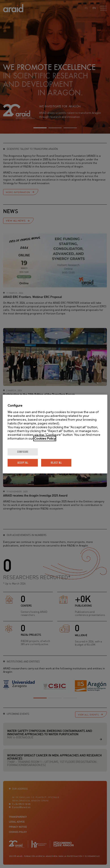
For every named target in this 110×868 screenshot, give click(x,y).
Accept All (23, 463)
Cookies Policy (45, 438)
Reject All (56, 463)
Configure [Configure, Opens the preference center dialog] (23, 452)
